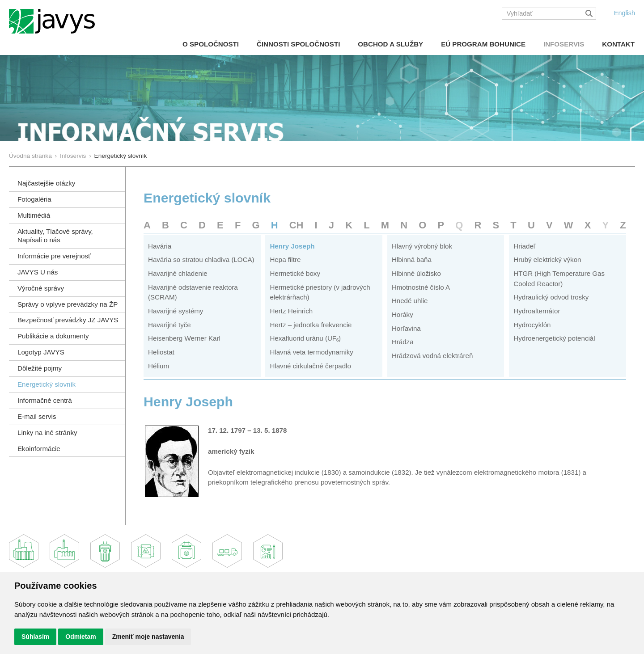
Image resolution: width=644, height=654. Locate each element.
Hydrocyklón (532, 325)
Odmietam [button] (80, 637)
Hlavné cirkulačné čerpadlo (310, 366)
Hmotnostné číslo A (421, 287)
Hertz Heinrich (291, 311)
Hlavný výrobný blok (422, 246)
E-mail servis (37, 416)
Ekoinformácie (39, 449)
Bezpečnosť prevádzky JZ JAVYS (68, 320)
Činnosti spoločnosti (298, 44)
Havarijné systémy (176, 311)
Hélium (159, 366)
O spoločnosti (211, 44)
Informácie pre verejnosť (54, 256)
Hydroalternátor (537, 311)
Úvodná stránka (30, 156)
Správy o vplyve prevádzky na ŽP (68, 304)
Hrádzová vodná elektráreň (432, 356)
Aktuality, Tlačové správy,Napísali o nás (55, 236)
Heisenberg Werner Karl (184, 338)
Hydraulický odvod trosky (551, 297)
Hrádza (403, 342)
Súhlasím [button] (35, 637)
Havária (160, 246)
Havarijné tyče (169, 325)
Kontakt (618, 44)
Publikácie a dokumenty (53, 336)
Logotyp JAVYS (41, 352)
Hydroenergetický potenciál (554, 338)
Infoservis (564, 44)
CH (297, 225)
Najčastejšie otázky (46, 183)
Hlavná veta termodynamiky (311, 352)
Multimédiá (34, 215)
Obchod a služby (390, 44)
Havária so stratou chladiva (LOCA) (201, 259)
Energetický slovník (47, 384)
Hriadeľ (524, 246)
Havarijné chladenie (178, 273)
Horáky (402, 314)
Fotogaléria (34, 199)
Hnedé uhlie (410, 301)
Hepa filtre (285, 259)
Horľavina (406, 328)
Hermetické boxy (295, 273)
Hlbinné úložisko (416, 273)
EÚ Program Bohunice (483, 44)
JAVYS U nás (38, 272)
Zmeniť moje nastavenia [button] (148, 637)
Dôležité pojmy (40, 368)
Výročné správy (41, 288)
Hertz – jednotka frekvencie (311, 325)
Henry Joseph (292, 246)
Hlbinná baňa (412, 259)
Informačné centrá (45, 400)
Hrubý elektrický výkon (547, 259)
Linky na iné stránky (47, 432)
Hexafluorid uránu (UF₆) (305, 338)
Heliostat (161, 352)
